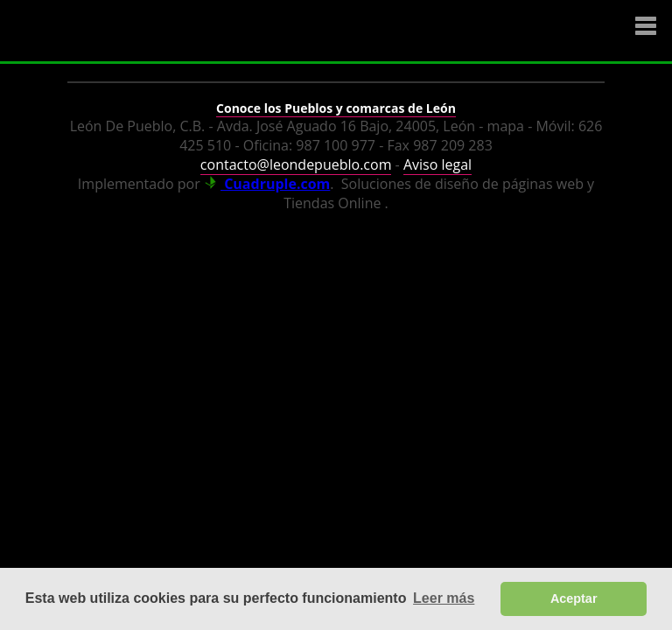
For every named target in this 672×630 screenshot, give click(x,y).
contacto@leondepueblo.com (296, 164)
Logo (118, 31)
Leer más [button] (444, 598)
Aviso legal (437, 164)
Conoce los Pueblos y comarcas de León (336, 108)
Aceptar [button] (574, 598)
